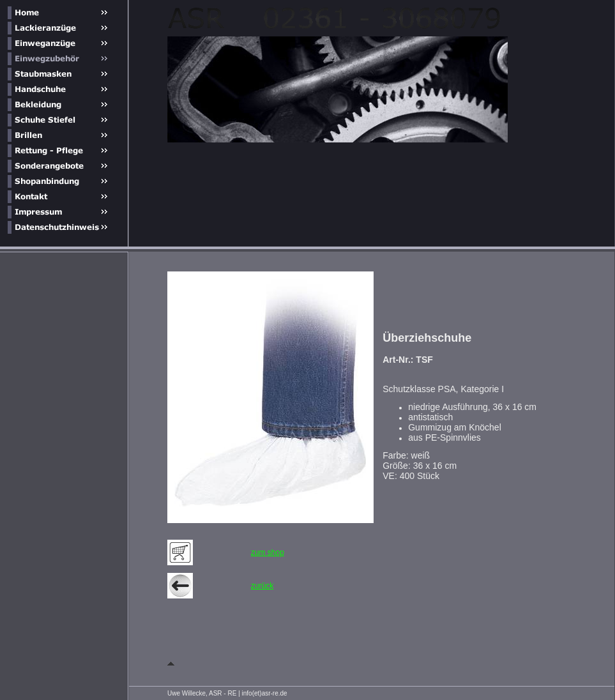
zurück (262, 586)
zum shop (268, 552)
